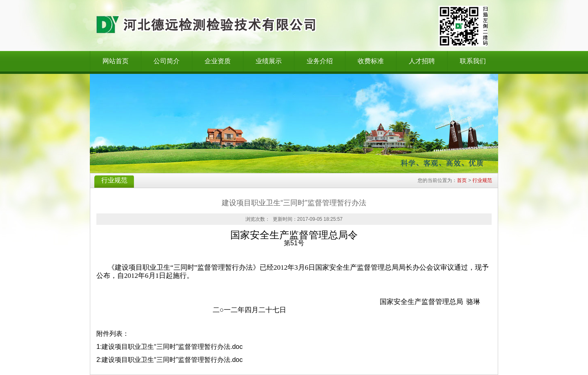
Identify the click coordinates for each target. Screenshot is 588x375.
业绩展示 (269, 61)
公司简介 (167, 61)
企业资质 (218, 61)
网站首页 (116, 61)
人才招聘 (422, 61)
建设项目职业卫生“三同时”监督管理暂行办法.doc (172, 347)
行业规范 (482, 180)
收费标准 (371, 61)
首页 (462, 180)
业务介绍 (320, 61)
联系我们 (473, 61)
